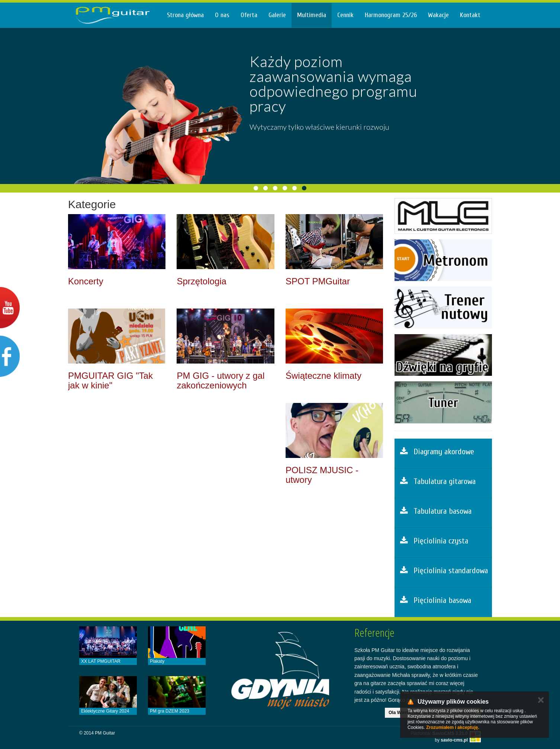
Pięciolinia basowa (436, 600)
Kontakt (470, 15)
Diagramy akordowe (437, 452)
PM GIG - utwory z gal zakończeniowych (221, 380)
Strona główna (185, 15)
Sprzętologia (201, 281)
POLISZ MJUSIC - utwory (322, 475)
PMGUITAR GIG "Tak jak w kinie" (110, 380)
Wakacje (438, 15)
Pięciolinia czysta (434, 541)
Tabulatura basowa (436, 511)
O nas (222, 15)
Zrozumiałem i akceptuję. (453, 727)
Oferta (249, 15)
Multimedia (312, 15)
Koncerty (86, 281)
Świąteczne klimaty (324, 376)
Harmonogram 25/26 (391, 15)
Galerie (277, 15)
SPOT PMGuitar (318, 281)
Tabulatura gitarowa (438, 481)
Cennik (345, 15)
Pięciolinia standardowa (444, 571)
